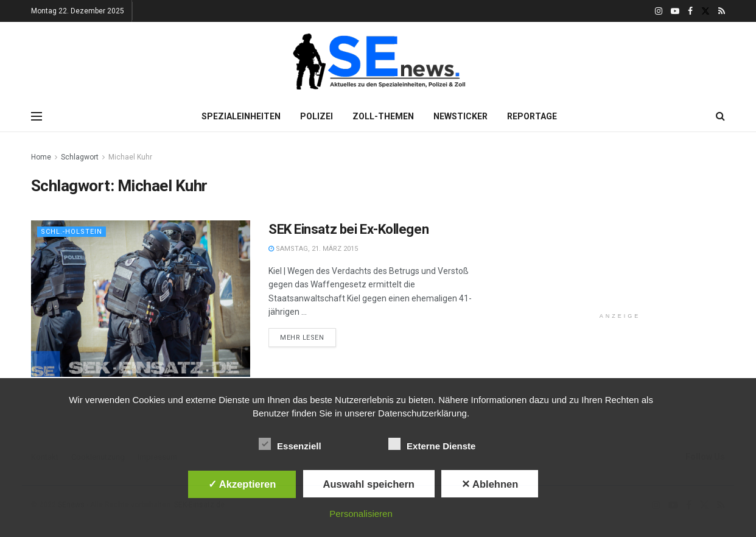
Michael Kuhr (130, 157)
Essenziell (290, 444)
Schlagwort (80, 157)
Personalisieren (361, 514)
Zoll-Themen (383, 116)
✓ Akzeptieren (242, 484)
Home (41, 157)
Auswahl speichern (369, 484)
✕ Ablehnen (490, 484)
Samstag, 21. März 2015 (313, 249)
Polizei (317, 116)
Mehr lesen (302, 338)
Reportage (532, 116)
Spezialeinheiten (241, 116)
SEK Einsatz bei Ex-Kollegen (348, 229)
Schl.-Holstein (72, 232)
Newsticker (460, 116)
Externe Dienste (432, 444)
